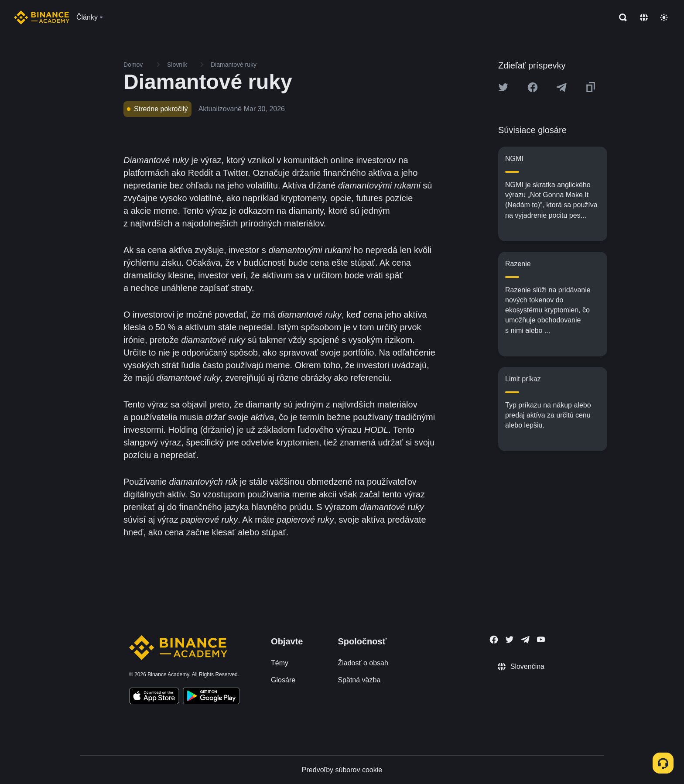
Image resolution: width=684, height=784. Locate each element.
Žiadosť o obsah (363, 663)
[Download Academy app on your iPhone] (154, 697)
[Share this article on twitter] (503, 87)
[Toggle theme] (664, 17)
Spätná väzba (359, 680)
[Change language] (644, 17)
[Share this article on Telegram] (561, 87)
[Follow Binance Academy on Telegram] (525, 640)
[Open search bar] (620, 17)
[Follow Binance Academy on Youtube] (541, 639)
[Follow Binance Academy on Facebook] (494, 640)
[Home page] (42, 17)
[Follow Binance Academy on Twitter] (510, 640)
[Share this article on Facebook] (533, 87)
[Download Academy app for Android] (211, 697)
